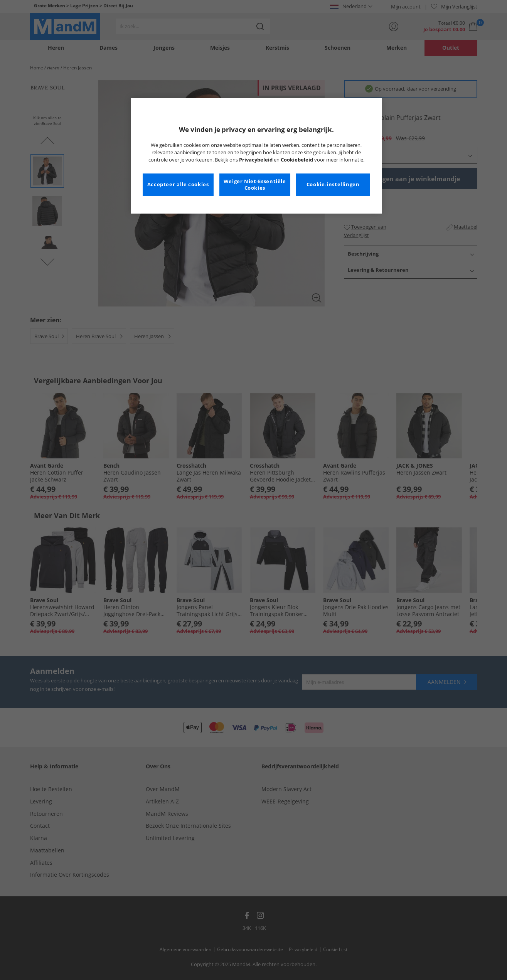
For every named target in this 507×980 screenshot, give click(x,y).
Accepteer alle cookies (178, 184)
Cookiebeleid (297, 160)
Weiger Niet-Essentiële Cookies (255, 185)
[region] (256, 156)
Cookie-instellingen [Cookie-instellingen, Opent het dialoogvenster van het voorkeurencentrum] (333, 184)
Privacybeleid (256, 160)
